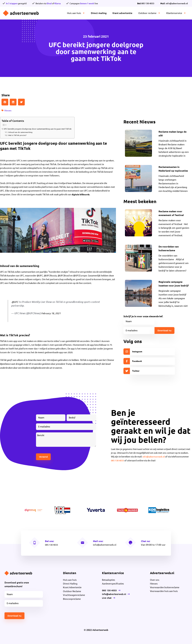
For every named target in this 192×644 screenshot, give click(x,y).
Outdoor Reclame (72, 590)
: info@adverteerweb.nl (174, 3)
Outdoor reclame (149, 13)
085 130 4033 (146, 3)
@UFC (15, 302)
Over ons (155, 579)
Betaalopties (109, 579)
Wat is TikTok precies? (17, 135)
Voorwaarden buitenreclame (165, 587)
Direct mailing (99, 13)
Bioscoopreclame (72, 598)
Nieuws (8, 110)
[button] (5, 102)
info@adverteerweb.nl (155, 456)
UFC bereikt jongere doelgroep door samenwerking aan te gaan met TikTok (40, 129)
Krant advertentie (122, 13)
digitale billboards (81, 194)
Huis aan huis (76, 13)
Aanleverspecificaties (113, 583)
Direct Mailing (70, 583)
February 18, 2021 (52, 313)
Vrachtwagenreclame (74, 594)
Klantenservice (176, 13)
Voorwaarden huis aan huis (164, 590)
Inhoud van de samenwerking (20, 132)
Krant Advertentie (73, 587)
